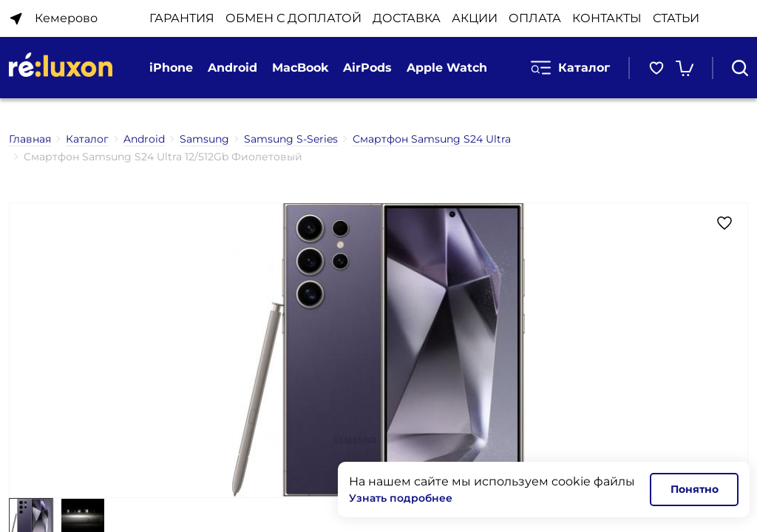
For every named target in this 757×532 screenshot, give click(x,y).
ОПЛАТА (535, 18)
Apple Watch (447, 68)
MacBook (300, 68)
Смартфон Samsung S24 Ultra (432, 139)
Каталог (570, 68)
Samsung (204, 139)
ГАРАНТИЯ (182, 18)
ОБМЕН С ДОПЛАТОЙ (293, 18)
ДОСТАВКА (407, 18)
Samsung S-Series (291, 139)
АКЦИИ (475, 18)
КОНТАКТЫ (607, 18)
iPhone (171, 68)
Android (232, 68)
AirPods (367, 68)
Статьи (676, 18)
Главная (30, 139)
